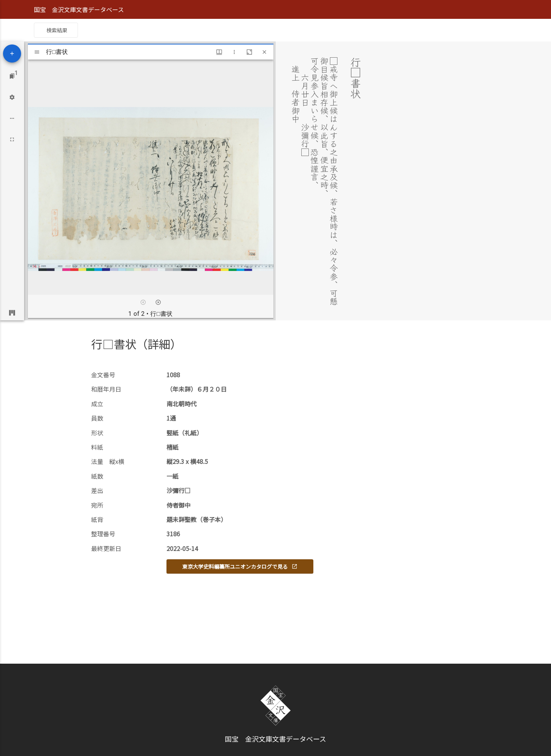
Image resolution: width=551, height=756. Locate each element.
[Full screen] (12, 139)
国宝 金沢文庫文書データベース (79, 9)
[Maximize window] (249, 52)
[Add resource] (12, 54)
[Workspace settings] (12, 97)
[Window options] (234, 52)
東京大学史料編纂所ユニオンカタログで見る (240, 566)
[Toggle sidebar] (37, 52)
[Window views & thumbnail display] (219, 52)
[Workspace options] (12, 118)
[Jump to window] (12, 76)
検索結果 (57, 30)
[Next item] (158, 302)
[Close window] (264, 52)
